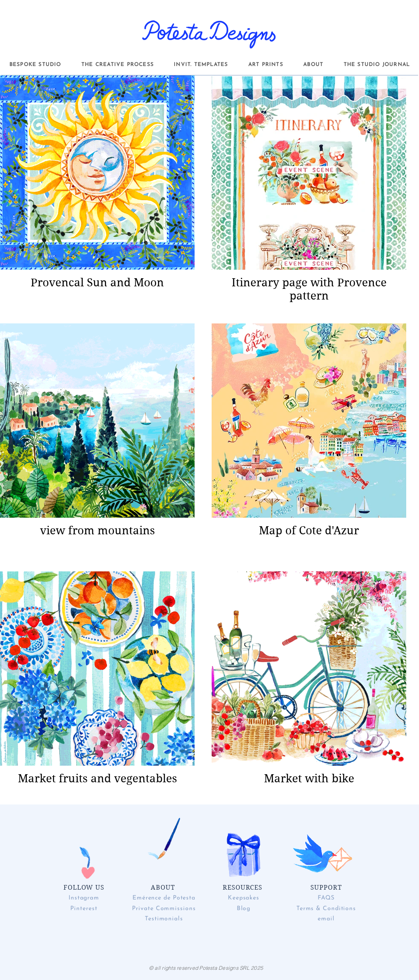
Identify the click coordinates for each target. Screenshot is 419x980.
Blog (244, 909)
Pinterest (84, 909)
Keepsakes (244, 898)
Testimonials (164, 919)
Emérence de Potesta (164, 898)
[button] (35, 65)
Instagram (84, 898)
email (326, 919)
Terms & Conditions (326, 909)
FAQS (326, 898)
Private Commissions (164, 909)
